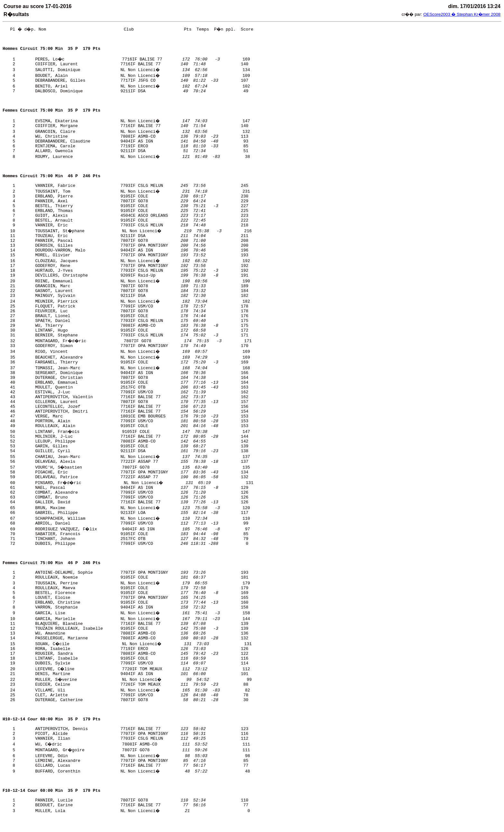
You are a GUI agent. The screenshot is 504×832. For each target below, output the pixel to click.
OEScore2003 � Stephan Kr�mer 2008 (462, 14)
